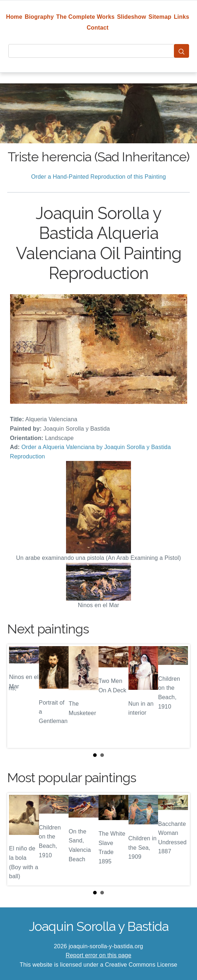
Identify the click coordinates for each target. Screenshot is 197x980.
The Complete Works (86, 17)
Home (14, 17)
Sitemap (160, 17)
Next (179, 696)
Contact (98, 28)
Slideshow (132, 17)
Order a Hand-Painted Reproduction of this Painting (98, 177)
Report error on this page (98, 955)
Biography (40, 17)
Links (182, 17)
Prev (18, 696)
